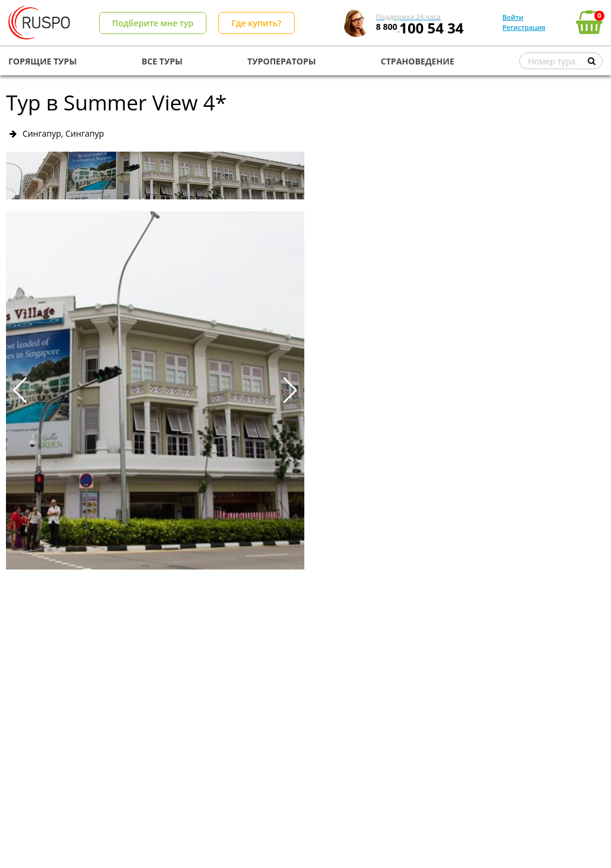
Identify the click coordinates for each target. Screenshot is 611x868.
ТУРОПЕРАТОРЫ (282, 61)
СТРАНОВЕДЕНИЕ (417, 61)
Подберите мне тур (153, 23)
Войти (513, 17)
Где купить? (257, 23)
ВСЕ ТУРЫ (162, 61)
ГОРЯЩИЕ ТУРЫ (43, 61)
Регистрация (524, 27)
